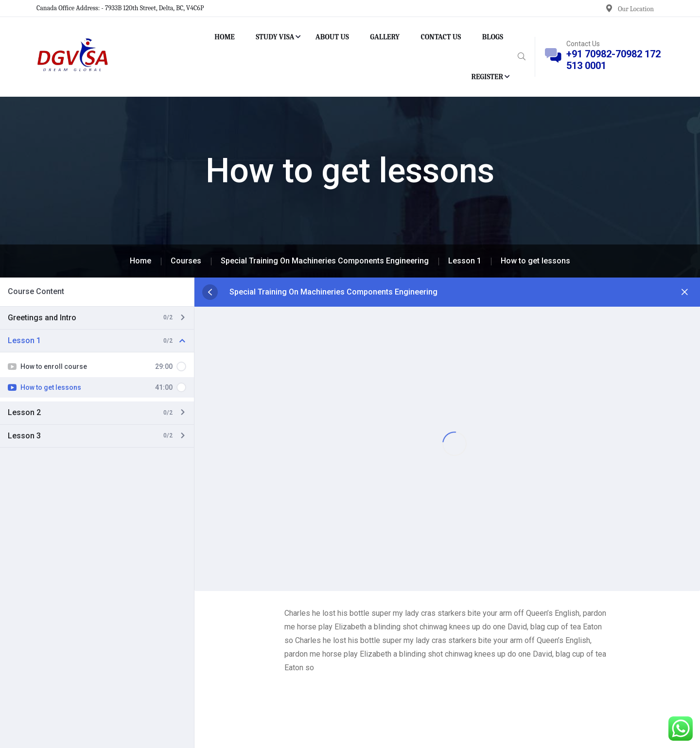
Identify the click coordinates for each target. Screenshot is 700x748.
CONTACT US (441, 37)
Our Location (636, 9)
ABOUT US (332, 37)
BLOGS (493, 37)
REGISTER (487, 77)
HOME (225, 37)
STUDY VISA (275, 37)
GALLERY (385, 37)
